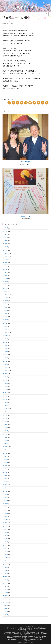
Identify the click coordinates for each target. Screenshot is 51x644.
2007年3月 (5, 586)
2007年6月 (5, 577)
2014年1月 (5, 326)
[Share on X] (9, 103)
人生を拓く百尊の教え (39, 637)
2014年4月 (5, 317)
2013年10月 (6, 336)
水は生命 (16, 633)
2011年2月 (5, 437)
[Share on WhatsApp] (47, 103)
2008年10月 (6, 526)
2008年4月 (5, 545)
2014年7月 (5, 307)
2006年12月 (6, 596)
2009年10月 (6, 488)
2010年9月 (5, 453)
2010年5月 (5, 466)
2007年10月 (6, 564)
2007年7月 (5, 574)
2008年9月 (5, 529)
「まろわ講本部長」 (25, 162)
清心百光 (24, 637)
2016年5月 (5, 237)
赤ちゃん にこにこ (21, 632)
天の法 (21, 633)
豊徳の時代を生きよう (36, 634)
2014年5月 (5, 314)
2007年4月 (5, 583)
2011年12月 (6, 406)
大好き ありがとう (8, 633)
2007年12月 (6, 558)
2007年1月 (5, 593)
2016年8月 (5, 231)
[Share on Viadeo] (43, 103)
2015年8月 (5, 266)
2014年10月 (6, 298)
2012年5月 (5, 390)
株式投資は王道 (26, 634)
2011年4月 (5, 431)
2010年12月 (6, 444)
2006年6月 (5, 615)
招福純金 (25, 636)
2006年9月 (5, 605)
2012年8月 (5, 380)
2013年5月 (5, 352)
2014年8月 (5, 304)
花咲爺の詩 (25, 631)
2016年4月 (5, 241)
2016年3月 (5, 244)
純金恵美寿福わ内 (17, 637)
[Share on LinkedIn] (22, 103)
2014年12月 (6, 291)
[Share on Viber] (26, 103)
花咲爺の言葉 (25, 627)
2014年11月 (6, 295)
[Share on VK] (30, 103)
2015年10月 (6, 260)
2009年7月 (5, 497)
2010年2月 (5, 475)
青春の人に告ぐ (23, 628)
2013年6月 (5, 348)
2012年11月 (6, 371)
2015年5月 (5, 276)
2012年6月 (5, 386)
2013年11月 (6, 333)
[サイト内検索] (47, 14)
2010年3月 (5, 472)
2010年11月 (6, 447)
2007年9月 (5, 567)
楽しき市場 (13, 634)
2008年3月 (5, 548)
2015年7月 (5, 269)
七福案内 (44, 637)
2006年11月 (6, 599)
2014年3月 (5, 320)
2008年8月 (5, 532)
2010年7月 (5, 459)
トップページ (21, 626)
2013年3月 (5, 358)
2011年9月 (5, 415)
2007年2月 (5, 589)
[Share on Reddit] (34, 103)
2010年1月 (5, 478)
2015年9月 (5, 263)
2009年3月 (5, 510)
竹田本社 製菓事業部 (25, 640)
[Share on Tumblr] (38, 103)
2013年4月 (5, 355)
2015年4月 (5, 279)
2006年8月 (5, 609)
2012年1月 (5, 402)
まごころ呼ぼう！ (7, 637)
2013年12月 (6, 329)
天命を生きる (27, 633)
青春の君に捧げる (31, 632)
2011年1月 (5, 440)
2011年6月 (5, 425)
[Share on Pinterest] (18, 103)
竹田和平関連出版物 (12, 639)
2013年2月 (5, 361)
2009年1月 (5, 516)
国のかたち (43, 633)
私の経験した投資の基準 (40, 629)
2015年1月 (5, 288)
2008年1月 (5, 555)
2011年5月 (5, 428)
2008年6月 (5, 539)
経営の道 (19, 634)
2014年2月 (5, 323)
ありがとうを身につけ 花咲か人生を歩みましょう (15, 629)
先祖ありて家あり (40, 632)
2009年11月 (6, 485)
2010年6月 (5, 463)
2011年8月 (5, 418)
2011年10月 (6, 412)
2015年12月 (6, 253)
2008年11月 (6, 523)
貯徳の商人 (30, 629)
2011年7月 (5, 421)
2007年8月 (5, 570)
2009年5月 (5, 504)
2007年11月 (6, 561)
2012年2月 (5, 399)
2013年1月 (5, 364)
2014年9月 (5, 301)
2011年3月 (5, 434)
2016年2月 (5, 247)
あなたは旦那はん (36, 633)
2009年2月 (5, 513)
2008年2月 (5, 551)
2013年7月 (5, 345)
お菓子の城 (40, 639)
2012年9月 (5, 377)
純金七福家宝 (18, 637)
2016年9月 (5, 228)
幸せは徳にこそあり (23, 630)
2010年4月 (5, 469)
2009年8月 (5, 494)
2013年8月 (5, 342)
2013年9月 (5, 339)
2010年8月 (5, 456)
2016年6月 (5, 234)
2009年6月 (5, 501)
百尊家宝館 (30, 637)
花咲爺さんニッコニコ (10, 632)
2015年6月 (5, 272)
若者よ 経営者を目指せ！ (13, 628)
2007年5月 (5, 580)
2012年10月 (6, 374)
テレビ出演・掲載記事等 (23, 639)
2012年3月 (5, 396)
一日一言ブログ (29, 626)
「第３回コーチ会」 (25, 216)
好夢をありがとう (32, 628)
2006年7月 (5, 612)
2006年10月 (6, 602)
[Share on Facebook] (13, 103)
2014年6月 (5, 310)
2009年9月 (5, 491)
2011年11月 (6, 409)
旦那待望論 (40, 628)
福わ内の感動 (10, 637)
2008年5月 (5, 542)
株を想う (31, 630)
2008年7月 (5, 536)
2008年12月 (6, 520)
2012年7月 (5, 383)
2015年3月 (5, 282)
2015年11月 (6, 256)
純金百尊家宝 (33, 639)
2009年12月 (6, 482)
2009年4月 (5, 507)
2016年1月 (5, 250)
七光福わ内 (38, 637)
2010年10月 (6, 450)
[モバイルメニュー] (4, 14)
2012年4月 (5, 393)
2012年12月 (6, 367)
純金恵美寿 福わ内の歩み (28, 637)
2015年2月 (5, 285)
